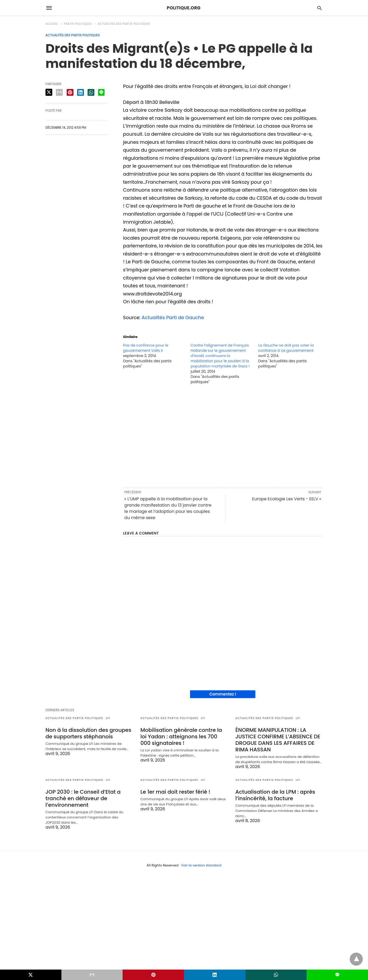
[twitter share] (49, 92)
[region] (223, 436)
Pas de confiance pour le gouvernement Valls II (146, 348)
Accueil (52, 24)
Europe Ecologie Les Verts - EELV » (287, 499)
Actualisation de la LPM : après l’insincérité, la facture (275, 795)
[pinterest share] (70, 92)
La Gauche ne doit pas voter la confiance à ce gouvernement (286, 348)
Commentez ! (223, 694)
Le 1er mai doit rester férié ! (175, 792)
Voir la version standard (201, 865)
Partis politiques (78, 24)
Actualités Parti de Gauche (173, 317)
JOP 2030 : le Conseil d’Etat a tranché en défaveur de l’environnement (83, 798)
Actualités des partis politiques (124, 24)
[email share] (59, 92)
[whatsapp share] (91, 92)
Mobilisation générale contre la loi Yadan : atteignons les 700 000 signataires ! (181, 737)
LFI (108, 718)
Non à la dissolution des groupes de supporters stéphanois (88, 733)
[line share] (101, 92)
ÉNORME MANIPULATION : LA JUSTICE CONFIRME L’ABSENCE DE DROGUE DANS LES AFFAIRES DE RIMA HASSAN (278, 740)
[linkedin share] (80, 92)
